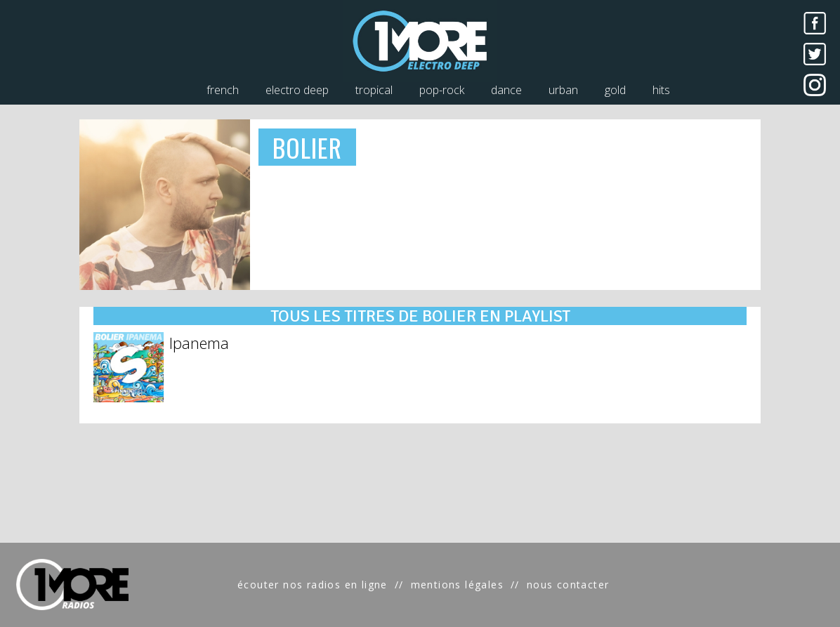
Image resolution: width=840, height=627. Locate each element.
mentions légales (457, 585)
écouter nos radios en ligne (313, 585)
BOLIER (307, 147)
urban (563, 90)
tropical (374, 90)
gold (615, 90)
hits (661, 90)
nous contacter (568, 585)
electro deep (297, 90)
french (223, 90)
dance (506, 90)
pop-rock (442, 90)
